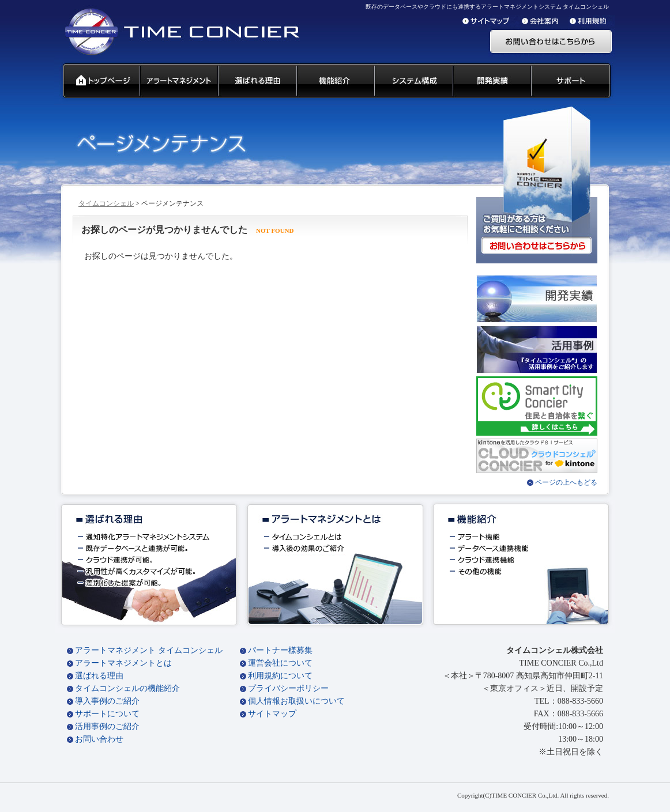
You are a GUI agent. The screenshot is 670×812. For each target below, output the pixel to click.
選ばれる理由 (99, 676)
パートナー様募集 (280, 650)
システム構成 (413, 81)
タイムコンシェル (106, 203)
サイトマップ (272, 714)
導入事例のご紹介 (107, 701)
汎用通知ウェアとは (178, 81)
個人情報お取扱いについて (296, 701)
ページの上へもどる (566, 482)
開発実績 (491, 81)
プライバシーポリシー (288, 688)
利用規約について (280, 676)
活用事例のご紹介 (107, 726)
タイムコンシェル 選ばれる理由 (257, 81)
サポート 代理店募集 (573, 81)
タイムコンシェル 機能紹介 (335, 81)
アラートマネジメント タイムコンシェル (149, 650)
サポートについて (107, 714)
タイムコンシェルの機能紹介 (127, 688)
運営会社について (280, 663)
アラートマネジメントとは (123, 663)
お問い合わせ (99, 739)
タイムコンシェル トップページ (97, 81)
